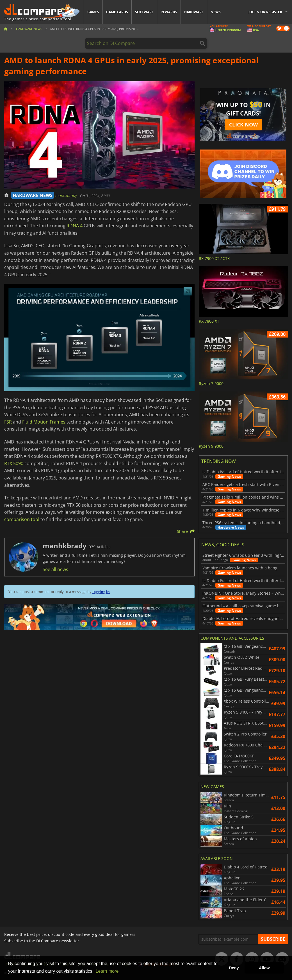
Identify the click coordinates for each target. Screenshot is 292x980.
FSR (8, 422)
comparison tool (22, 519)
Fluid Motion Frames (44, 422)
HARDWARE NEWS (33, 195)
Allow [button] (264, 968)
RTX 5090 (14, 463)
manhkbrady (67, 195)
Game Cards (117, 12)
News (216, 12)
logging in (101, 592)
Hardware (194, 12)
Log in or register (265, 12)
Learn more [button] (107, 971)
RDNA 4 (75, 226)
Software (144, 12)
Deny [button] (234, 968)
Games (93, 12)
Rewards (169, 12)
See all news (55, 569)
